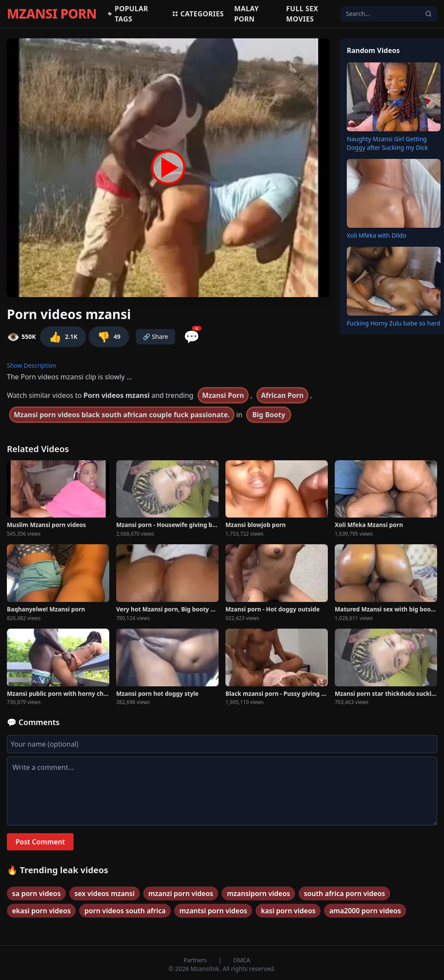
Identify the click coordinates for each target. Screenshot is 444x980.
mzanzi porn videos (181, 893)
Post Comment (40, 842)
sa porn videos (36, 893)
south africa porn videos (344, 893)
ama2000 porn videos (365, 911)
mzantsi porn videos (213, 911)
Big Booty (268, 415)
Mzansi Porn (223, 395)
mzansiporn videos (258, 893)
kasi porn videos (288, 911)
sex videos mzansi (105, 893)
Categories (198, 14)
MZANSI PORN (52, 14)
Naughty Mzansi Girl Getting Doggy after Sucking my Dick (387, 143)
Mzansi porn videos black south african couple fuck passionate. (122, 415)
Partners (196, 960)
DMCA (242, 960)
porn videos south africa (125, 911)
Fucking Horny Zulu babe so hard (393, 323)
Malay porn (246, 14)
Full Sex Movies (302, 14)
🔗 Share (156, 336)
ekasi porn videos (41, 911)
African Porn (282, 395)
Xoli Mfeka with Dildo (376, 235)
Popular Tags (127, 14)
